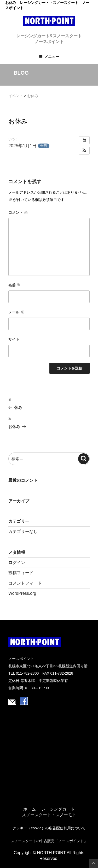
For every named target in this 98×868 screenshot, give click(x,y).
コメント (18, 212)
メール (16, 312)
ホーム (30, 809)
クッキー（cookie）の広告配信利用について (49, 828)
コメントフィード (25, 583)
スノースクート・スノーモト (49, 815)
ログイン (17, 563)
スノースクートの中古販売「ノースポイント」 (49, 841)
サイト (14, 339)
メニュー (49, 57)
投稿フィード (21, 573)
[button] (84, 151)
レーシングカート (58, 809)
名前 (14, 285)
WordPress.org (22, 593)
